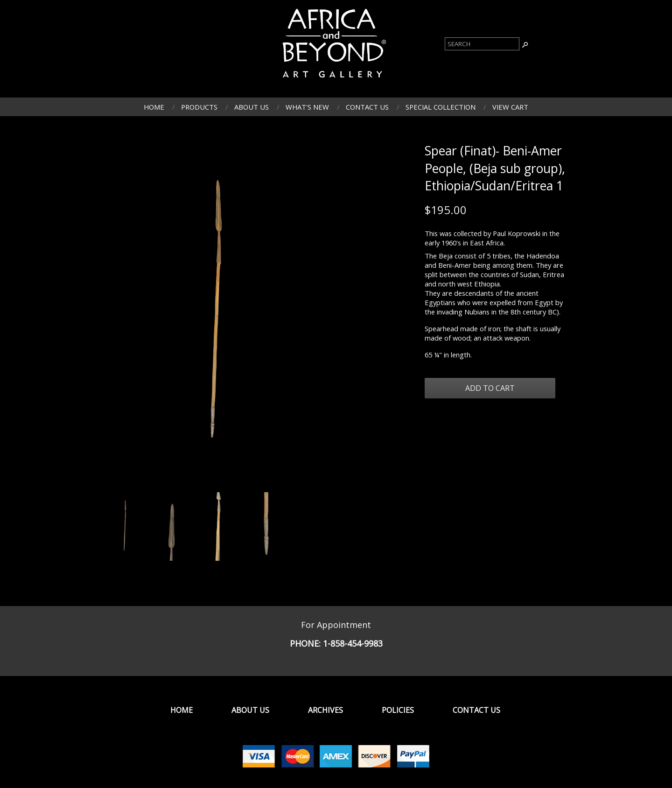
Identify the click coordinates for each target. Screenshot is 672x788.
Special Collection (441, 107)
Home (154, 107)
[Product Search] (482, 44)
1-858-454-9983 (353, 643)
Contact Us (367, 107)
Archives (325, 710)
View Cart (510, 107)
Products (199, 107)
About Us (252, 107)
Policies (398, 710)
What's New (307, 107)
